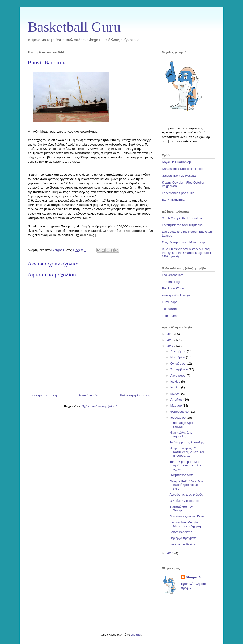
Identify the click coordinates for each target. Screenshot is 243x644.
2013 (171, 553)
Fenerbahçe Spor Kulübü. (179, 193)
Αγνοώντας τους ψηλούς (186, 495)
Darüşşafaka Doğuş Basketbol (183, 169)
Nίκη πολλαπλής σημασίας (181, 434)
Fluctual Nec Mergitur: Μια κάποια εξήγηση (185, 524)
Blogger (136, 635)
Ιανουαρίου (178, 418)
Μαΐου (175, 394)
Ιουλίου (176, 381)
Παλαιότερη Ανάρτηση (135, 395)
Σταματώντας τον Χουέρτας (181, 509)
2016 (171, 334)
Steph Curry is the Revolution (182, 218)
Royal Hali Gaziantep (176, 162)
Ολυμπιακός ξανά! (182, 475)
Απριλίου (177, 400)
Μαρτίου (177, 405)
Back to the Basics (182, 544)
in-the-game (170, 316)
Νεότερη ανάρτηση (44, 395)
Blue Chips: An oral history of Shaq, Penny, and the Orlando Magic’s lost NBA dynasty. (187, 253)
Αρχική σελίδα (88, 395)
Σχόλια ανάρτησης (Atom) (100, 406)
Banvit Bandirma (173, 200)
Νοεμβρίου (178, 357)
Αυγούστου (178, 376)
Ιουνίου (176, 387)
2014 (171, 346)
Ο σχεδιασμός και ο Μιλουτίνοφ (183, 242)
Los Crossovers (173, 275)
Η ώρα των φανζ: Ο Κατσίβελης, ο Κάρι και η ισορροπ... (187, 452)
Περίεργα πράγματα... (184, 538)
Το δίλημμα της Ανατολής (186, 442)
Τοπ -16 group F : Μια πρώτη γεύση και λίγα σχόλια (186, 465)
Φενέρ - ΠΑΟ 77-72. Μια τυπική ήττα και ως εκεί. (186, 485)
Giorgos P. (193, 577)
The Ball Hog (171, 282)
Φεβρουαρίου (180, 412)
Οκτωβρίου (178, 363)
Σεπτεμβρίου (180, 369)
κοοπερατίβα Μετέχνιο (177, 295)
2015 (171, 340)
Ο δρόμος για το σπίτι (184, 501)
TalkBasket (169, 309)
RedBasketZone (173, 288)
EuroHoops (170, 302)
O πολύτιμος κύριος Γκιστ (187, 516)
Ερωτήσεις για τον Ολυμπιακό (182, 225)
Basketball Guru (74, 27)
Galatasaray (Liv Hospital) (180, 176)
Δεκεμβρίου (179, 351)
